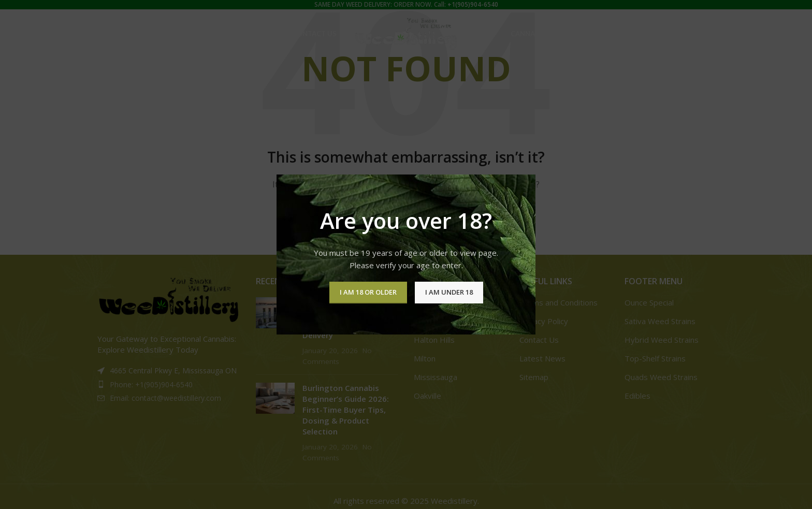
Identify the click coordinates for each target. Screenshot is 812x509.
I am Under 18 (449, 292)
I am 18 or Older (368, 292)
